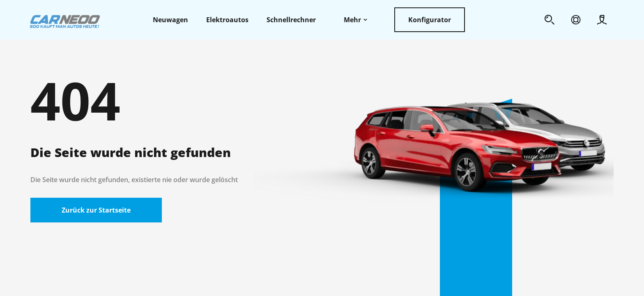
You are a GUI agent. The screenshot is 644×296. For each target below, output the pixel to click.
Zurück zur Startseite (96, 210)
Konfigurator (430, 20)
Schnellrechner (291, 20)
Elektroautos (227, 20)
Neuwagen (170, 20)
